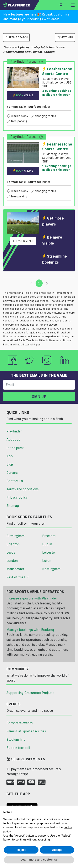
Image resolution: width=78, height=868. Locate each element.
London (12, 561)
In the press (15, 448)
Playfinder (14, 431)
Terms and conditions (23, 489)
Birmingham (15, 536)
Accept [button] (57, 850)
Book (23, 95)
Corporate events (20, 723)
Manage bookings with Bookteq (30, 630)
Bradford (49, 536)
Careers (12, 473)
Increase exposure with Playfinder (32, 598)
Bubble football (18, 748)
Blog (10, 464)
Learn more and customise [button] (39, 860)
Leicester (49, 552)
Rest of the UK (18, 577)
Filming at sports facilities (26, 731)
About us (13, 439)
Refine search (16, 37)
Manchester (15, 569)
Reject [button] (21, 850)
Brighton (13, 544)
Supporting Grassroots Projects (30, 693)
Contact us (15, 481)
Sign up (39, 396)
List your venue (23, 241)
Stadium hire (16, 739)
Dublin (47, 544)
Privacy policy (17, 497)
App (10, 456)
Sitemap (13, 506)
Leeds (11, 552)
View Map (65, 37)
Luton (47, 561)
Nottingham (51, 569)
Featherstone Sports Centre (57, 71)
